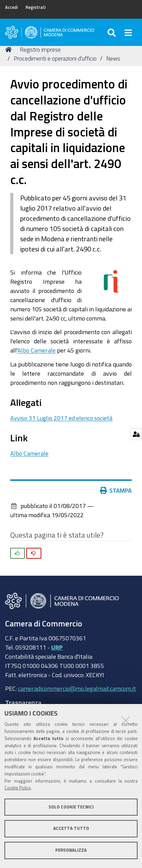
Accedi (11, 7)
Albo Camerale (37, 350)
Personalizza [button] (71, 850)
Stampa (116, 490)
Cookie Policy (18, 788)
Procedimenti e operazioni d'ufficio (55, 58)
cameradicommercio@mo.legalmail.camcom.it (77, 688)
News (113, 58)
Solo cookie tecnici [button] (71, 807)
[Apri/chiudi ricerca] (112, 32)
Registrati (36, 7)
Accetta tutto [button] (71, 828)
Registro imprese (40, 50)
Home (10, 50)
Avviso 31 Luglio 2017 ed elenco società (61, 418)
